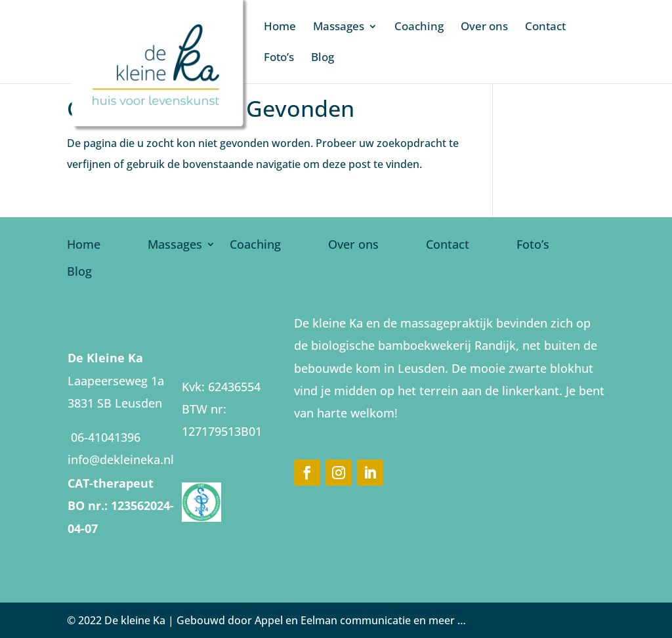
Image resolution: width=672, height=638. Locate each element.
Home (280, 28)
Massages (339, 28)
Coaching (419, 28)
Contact (545, 28)
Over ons (484, 28)
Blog (323, 58)
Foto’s (279, 58)
